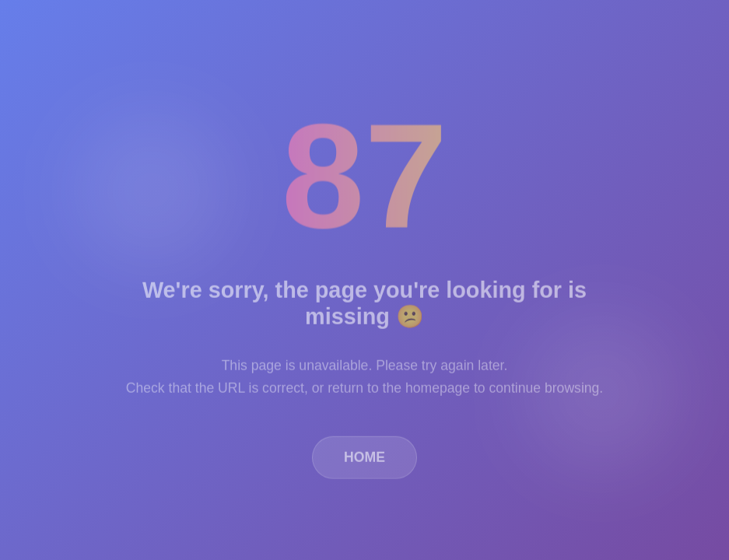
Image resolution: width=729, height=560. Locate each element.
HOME (364, 460)
